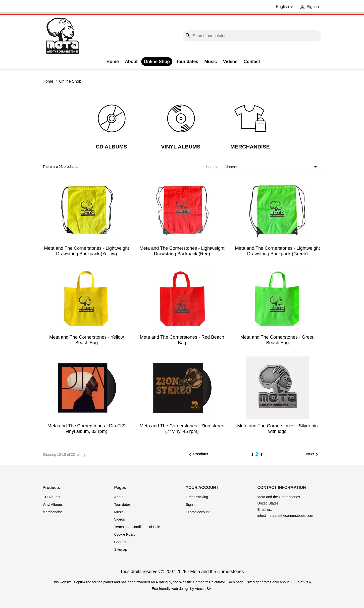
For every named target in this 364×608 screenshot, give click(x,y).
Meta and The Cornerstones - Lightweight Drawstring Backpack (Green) (277, 251)
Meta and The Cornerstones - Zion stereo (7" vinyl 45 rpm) (182, 428)
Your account (202, 488)
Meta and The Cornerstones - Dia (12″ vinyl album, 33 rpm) (87, 428)
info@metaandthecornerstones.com (285, 516)
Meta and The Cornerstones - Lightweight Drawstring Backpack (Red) (182, 251)
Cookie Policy (125, 534)
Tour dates (187, 62)
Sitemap (121, 549)
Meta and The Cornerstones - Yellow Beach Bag (87, 340)
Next (313, 454)
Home (113, 62)
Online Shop (157, 62)
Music (211, 62)
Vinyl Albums (181, 147)
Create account (198, 512)
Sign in (191, 504)
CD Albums (111, 147)
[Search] (252, 36)
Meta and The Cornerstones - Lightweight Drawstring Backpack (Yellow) (86, 251)
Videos (230, 62)
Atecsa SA (203, 589)
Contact (252, 62)
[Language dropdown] (285, 7)
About (131, 62)
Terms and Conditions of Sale (137, 527)
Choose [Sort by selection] (272, 167)
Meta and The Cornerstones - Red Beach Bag (182, 340)
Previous (198, 454)
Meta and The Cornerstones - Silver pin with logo (277, 428)
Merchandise (250, 147)
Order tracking (197, 497)
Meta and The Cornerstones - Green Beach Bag (277, 340)
